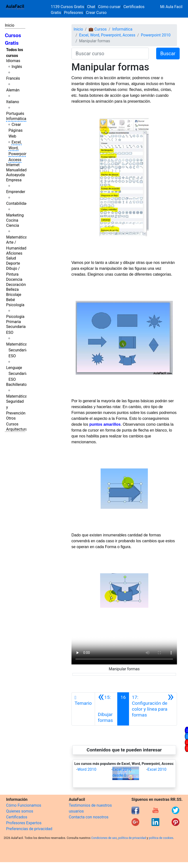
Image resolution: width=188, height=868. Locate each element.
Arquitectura (17, 429)
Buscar (168, 54)
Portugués (15, 114)
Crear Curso (96, 13)
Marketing (15, 215)
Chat (91, 7)
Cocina (12, 220)
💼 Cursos (98, 29)
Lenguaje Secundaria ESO (17, 374)
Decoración (16, 285)
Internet (13, 165)
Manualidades (18, 170)
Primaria (13, 322)
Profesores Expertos (24, 823)
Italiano (13, 102)
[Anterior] (106, 709)
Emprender (16, 192)
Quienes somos (20, 811)
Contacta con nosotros (89, 817)
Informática (16, 119)
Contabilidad (17, 203)
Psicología (15, 305)
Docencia (14, 279)
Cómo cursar (109, 7)
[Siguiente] (153, 709)
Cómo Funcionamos (24, 805)
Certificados (17, 817)
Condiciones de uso (104, 838)
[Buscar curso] (110, 54)
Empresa (14, 180)
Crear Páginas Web (16, 130)
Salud (11, 258)
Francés (13, 78)
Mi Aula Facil (171, 7)
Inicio (10, 25)
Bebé (11, 300)
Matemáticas (18, 237)
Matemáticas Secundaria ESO (18, 350)
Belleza (12, 289)
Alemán (13, 90)
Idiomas (13, 61)
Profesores (73, 13)
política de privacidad (132, 838)
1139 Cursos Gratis (68, 7)
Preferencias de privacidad (29, 829)
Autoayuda (15, 175)
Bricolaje (14, 295)
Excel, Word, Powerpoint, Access (107, 35)
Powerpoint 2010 (156, 35)
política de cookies (161, 838)
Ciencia (13, 225)
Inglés (17, 67)
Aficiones (14, 253)
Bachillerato (16, 385)
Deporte (13, 263)
